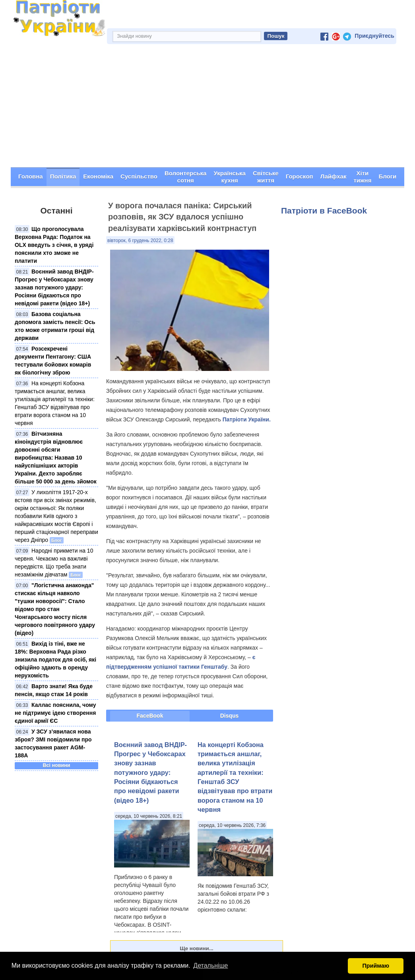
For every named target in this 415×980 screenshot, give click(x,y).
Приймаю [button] (376, 966)
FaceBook (150, 716)
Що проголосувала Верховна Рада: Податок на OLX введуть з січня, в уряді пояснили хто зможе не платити (54, 245)
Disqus (230, 716)
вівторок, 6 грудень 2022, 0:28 (140, 241)
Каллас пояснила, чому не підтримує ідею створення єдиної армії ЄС (55, 713)
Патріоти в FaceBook (324, 211)
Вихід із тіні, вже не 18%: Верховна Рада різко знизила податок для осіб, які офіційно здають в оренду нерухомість (55, 660)
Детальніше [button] (210, 965)
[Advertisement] (207, 108)
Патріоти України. (247, 419)
